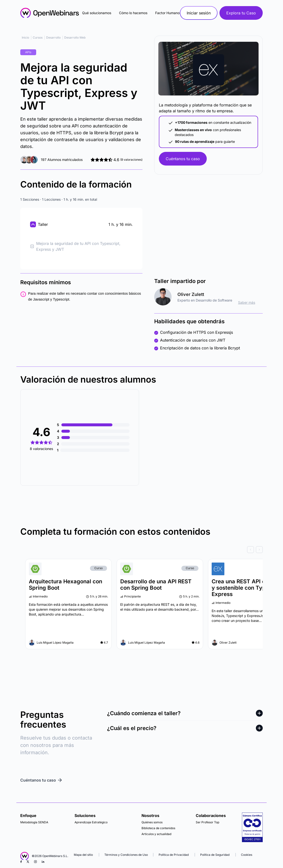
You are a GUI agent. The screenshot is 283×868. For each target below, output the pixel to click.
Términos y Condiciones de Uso (126, 855)
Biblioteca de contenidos (158, 828)
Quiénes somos (152, 822)
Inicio (25, 37)
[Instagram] (35, 862)
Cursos (38, 37)
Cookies (247, 855)
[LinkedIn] (43, 862)
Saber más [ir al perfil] (247, 302)
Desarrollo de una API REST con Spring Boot (156, 585)
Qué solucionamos (97, 13)
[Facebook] (21, 862)
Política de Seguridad (215, 855)
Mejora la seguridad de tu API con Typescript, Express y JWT (75, 246)
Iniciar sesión (199, 13)
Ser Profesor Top (207, 822)
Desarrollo (53, 37)
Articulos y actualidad (156, 834)
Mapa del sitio (84, 855)
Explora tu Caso (241, 13)
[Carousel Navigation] (141, 550)
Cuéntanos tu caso (183, 159)
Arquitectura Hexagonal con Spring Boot (65, 585)
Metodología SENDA (34, 822)
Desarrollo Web (75, 37)
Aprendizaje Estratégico (91, 822)
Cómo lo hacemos (133, 13)
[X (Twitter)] (28, 862)
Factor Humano (167, 13)
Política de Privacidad (174, 855)
